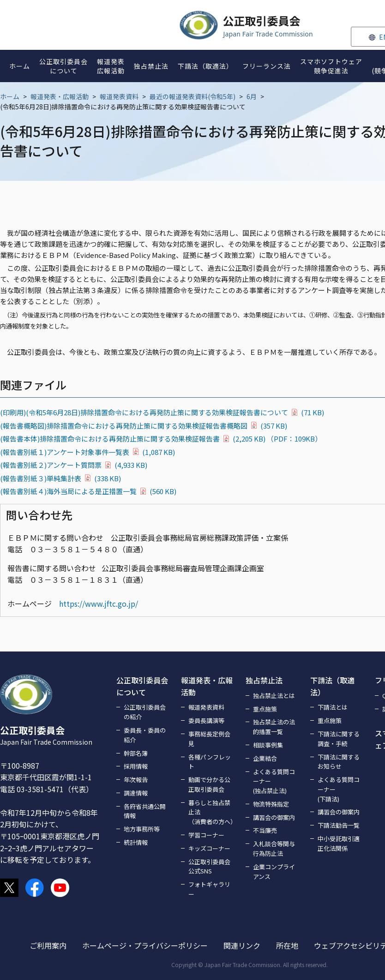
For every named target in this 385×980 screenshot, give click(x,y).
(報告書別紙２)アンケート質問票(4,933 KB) (74, 465)
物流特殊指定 (271, 804)
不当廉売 (265, 830)
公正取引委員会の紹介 (145, 712)
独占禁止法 (264, 680)
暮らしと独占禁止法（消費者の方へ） (211, 812)
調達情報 (136, 793)
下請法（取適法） (332, 686)
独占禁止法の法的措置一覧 (274, 727)
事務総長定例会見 (209, 739)
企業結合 (265, 758)
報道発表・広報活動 (60, 96)
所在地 (287, 945)
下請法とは (333, 707)
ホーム (10, 96)
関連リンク (242, 945)
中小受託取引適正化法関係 (339, 843)
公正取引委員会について (142, 686)
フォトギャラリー (209, 889)
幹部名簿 (136, 753)
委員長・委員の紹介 (145, 735)
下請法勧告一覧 (339, 825)
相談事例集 (268, 745)
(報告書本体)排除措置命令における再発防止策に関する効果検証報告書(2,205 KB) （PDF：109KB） (161, 439)
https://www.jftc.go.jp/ (99, 604)
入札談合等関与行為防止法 (274, 849)
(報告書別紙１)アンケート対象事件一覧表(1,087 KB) (87, 452)
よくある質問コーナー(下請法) (339, 789)
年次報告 (136, 780)
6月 (252, 96)
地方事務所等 (142, 829)
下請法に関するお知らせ (339, 762)
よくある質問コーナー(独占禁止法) (274, 781)
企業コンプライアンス (274, 872)
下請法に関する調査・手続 (339, 739)
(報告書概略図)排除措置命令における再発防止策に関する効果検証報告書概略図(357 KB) (144, 426)
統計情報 (136, 842)
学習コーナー (206, 835)
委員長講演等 (206, 720)
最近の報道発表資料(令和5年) (192, 96)
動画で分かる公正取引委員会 (209, 784)
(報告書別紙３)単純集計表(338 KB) (60, 478)
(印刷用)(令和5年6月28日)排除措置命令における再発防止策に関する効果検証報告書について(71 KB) (162, 412)
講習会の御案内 (274, 817)
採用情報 (136, 766)
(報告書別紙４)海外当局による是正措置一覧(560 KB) (88, 491)
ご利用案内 (48, 945)
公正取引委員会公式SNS (209, 866)
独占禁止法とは (274, 696)
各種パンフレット (210, 762)
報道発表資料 (119, 96)
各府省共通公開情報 (145, 811)
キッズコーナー (209, 848)
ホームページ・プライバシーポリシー (145, 945)
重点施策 (265, 709)
